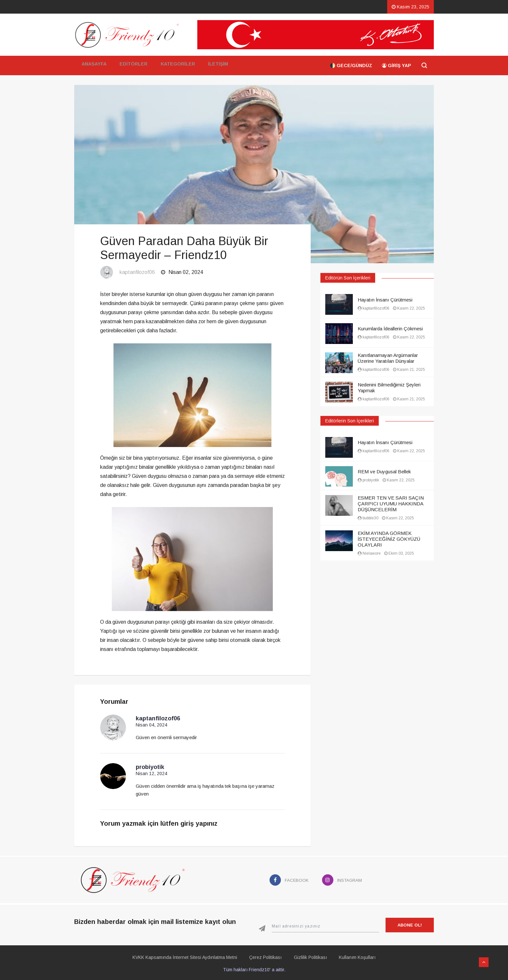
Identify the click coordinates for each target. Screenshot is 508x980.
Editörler (133, 65)
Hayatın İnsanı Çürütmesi (385, 300)
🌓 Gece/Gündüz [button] (351, 65)
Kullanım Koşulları (362, 956)
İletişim (217, 65)
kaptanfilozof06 (137, 272)
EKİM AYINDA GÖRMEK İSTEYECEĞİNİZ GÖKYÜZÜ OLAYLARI (389, 539)
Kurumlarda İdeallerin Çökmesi (390, 329)
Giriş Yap (397, 65)
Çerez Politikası (264, 956)
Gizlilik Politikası (312, 956)
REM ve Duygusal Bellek (384, 472)
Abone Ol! (410, 923)
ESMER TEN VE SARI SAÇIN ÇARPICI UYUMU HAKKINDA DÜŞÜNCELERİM (391, 504)
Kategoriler (177, 65)
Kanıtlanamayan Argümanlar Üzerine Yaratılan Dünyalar (388, 358)
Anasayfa (93, 65)
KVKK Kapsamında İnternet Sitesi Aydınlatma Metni (180, 956)
